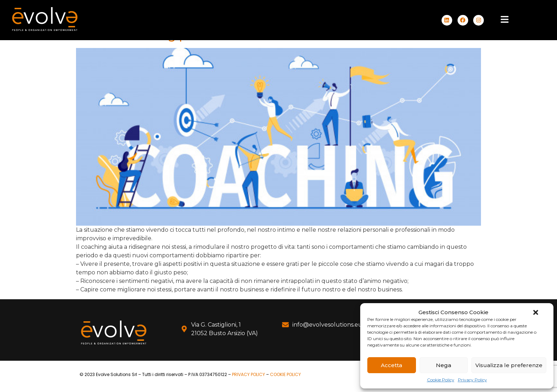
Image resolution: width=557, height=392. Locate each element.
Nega (444, 365)
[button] (536, 312)
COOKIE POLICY (285, 374)
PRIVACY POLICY (248, 374)
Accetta (391, 365)
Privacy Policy (472, 380)
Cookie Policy (441, 380)
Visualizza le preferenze (509, 365)
